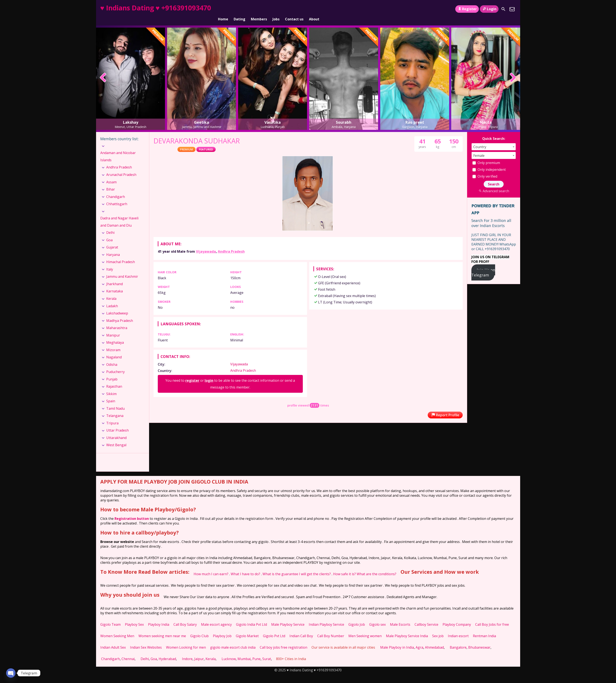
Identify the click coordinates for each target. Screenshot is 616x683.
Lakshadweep (117, 306)
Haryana (113, 247)
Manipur (113, 328)
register (192, 373)
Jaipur (199, 652)
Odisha (112, 357)
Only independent (489, 162)
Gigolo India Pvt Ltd (251, 617)
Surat (267, 652)
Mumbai (244, 652)
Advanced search (494, 184)
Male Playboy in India (397, 640)
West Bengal (116, 438)
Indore (187, 652)
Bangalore (458, 640)
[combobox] (494, 140)
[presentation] (103, 71)
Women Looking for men (186, 640)
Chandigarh (116, 189)
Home (223, 9)
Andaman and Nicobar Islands (118, 149)
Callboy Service (426, 617)
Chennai (128, 652)
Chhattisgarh (117, 197)
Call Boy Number (331, 629)
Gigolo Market (247, 629)
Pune (256, 652)
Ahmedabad (434, 640)
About (314, 9)
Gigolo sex (377, 617)
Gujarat (112, 240)
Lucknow (229, 652)
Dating (240, 9)
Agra (419, 640)
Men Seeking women (365, 629)
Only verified (485, 169)
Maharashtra (117, 321)
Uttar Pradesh (117, 423)
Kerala (111, 291)
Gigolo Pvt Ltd (274, 629)
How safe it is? (344, 567)
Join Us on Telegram (483, 265)
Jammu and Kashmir (122, 269)
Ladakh (112, 299)
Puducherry (115, 365)
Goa (109, 233)
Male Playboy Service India (407, 629)
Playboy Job (222, 629)
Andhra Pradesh (231, 244)
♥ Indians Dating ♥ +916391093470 (156, 8)
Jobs (276, 9)
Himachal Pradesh (121, 255)
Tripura (112, 416)
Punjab (112, 372)
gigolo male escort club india (233, 640)
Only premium (486, 156)
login (209, 373)
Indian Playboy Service (326, 617)
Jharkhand (115, 277)
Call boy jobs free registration (284, 640)
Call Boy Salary (185, 617)
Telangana (115, 408)
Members (259, 9)
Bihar (111, 182)
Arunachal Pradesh (121, 167)
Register (467, 9)
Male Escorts (400, 617)
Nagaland (114, 350)
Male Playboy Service (288, 617)
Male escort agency (216, 617)
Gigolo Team (110, 617)
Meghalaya (115, 335)
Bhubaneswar (479, 640)
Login (489, 9)
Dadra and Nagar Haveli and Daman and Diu (119, 215)
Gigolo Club (199, 629)
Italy (110, 262)
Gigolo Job (357, 617)
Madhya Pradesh (120, 313)
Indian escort (458, 629)
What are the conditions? (376, 567)
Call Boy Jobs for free (492, 617)
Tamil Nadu (115, 401)
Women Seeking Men (117, 629)
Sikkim (111, 387)
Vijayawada (206, 244)
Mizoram (113, 343)
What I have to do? (245, 567)
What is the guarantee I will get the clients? (297, 567)
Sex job (438, 629)
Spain (111, 394)
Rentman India (484, 629)
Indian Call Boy (301, 629)
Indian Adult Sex (113, 640)
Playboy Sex (134, 617)
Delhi (110, 225)
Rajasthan (114, 379)
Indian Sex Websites (146, 640)
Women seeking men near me (162, 629)
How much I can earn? (211, 567)
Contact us (294, 9)
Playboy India (159, 617)
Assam (111, 175)
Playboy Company (457, 617)
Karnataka (115, 284)
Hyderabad (167, 652)
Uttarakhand (116, 431)
